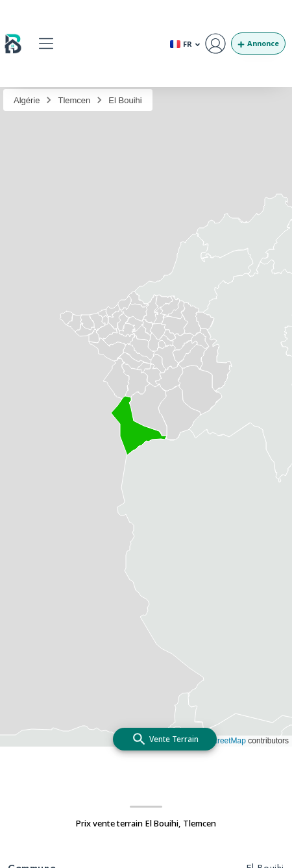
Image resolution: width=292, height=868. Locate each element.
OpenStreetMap (218, 741)
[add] (165, 739)
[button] (46, 43)
